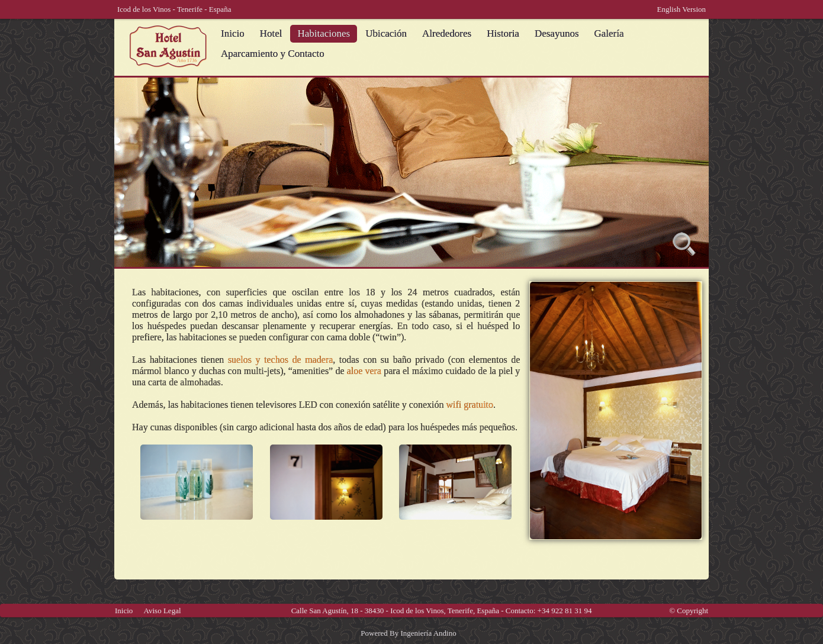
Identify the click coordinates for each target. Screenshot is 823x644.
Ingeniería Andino (428, 633)
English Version (681, 9)
